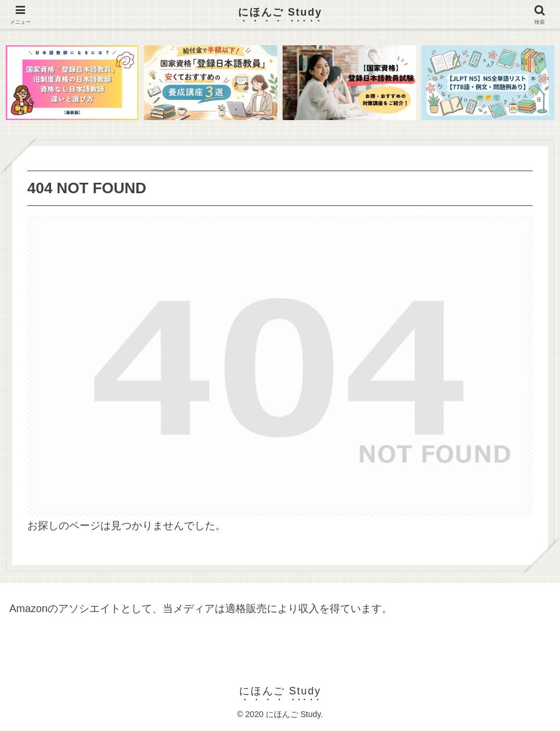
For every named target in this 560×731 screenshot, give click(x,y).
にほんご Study (280, 12)
